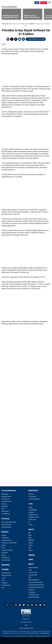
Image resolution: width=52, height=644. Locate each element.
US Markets (5, 538)
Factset (6, 633)
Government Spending (9, 522)
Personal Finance (9, 490)
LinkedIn (28, 605)
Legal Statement (45, 633)
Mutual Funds (6, 560)
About (31, 564)
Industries (5, 553)
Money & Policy (6, 525)
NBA (30, 535)
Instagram (16, 605)
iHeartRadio (44, 605)
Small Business (7, 527)
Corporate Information (36, 582)
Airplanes (5, 583)
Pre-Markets (6, 558)
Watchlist (6, 565)
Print (20, 39)
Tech (31, 504)
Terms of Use (33, 572)
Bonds (4, 545)
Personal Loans (7, 501)
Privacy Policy (33, 575)
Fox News (32, 590)
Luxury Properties (34, 499)
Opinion (32, 555)
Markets (5, 532)
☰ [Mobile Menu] (50, 2)
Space (31, 525)
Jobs (30, 570)
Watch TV (44, 3)
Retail (3, 555)
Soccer (31, 545)
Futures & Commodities (9, 543)
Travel (4, 578)
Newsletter (36, 605)
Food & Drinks (6, 585)
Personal (31, 494)
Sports (31, 529)
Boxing (31, 543)
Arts (3, 588)
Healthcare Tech (34, 517)
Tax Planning (6, 514)
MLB (30, 538)
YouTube (20, 605)
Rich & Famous (6, 575)
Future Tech (32, 520)
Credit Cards (6, 499)
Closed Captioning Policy (36, 585)
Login (37, 3)
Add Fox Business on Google (36, 39)
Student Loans (6, 496)
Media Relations (34, 580)
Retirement (5, 511)
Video (31, 559)
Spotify (40, 605)
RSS (32, 605)
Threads (16, 39)
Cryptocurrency (7, 540)
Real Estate (33, 490)
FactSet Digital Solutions (32, 633)
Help (26, 625)
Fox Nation (32, 592)
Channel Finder (33, 568)
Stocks (4, 535)
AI (29, 522)
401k (3, 509)
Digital (30, 507)
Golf (30, 548)
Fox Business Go (34, 595)
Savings (4, 504)
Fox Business (8, 3)
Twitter (12, 39)
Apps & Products (34, 597)
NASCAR (31, 540)
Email (23, 39)
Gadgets (31, 512)
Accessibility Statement (36, 587)
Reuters (4, 44)
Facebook (8, 39)
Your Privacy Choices (26, 622)
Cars (3, 580)
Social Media (33, 510)
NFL (30, 533)
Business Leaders (7, 550)
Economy (5, 519)
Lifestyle (5, 569)
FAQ (30, 577)
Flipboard (24, 605)
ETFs (3, 548)
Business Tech (33, 515)
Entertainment (6, 573)
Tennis (31, 550)
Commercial (32, 496)
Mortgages (5, 494)
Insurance (5, 506)
